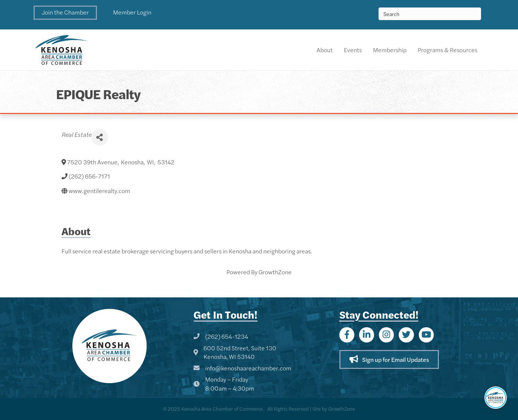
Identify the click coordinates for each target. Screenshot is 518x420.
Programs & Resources (448, 50)
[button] (65, 13)
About (325, 50)
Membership (390, 50)
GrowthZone (275, 272)
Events (353, 50)
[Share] (100, 137)
